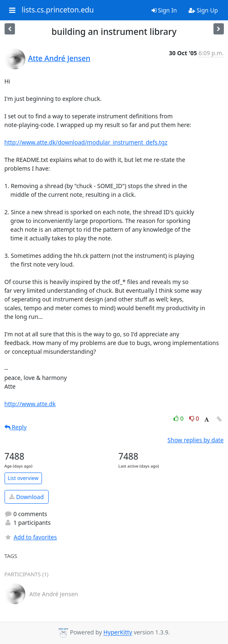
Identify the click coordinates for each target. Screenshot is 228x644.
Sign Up (203, 10)
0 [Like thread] (179, 418)
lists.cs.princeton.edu (58, 10)
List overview (23, 478)
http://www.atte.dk (30, 404)
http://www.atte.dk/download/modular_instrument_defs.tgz (86, 142)
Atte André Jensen (59, 58)
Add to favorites (31, 537)
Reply (16, 427)
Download (26, 497)
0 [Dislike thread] (194, 418)
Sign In (164, 10)
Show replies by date (195, 440)
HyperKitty (118, 633)
